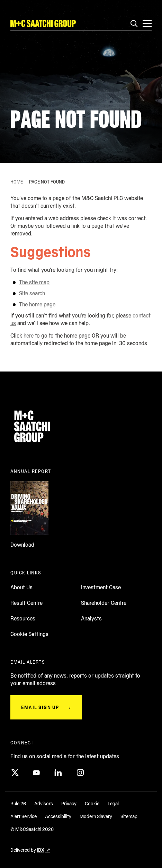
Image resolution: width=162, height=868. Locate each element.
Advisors (44, 804)
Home (17, 182)
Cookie (92, 804)
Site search (32, 293)
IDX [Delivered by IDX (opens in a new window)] (41, 850)
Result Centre (26, 603)
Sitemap (129, 816)
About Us (21, 587)
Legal (113, 804)
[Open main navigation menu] (147, 24)
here (29, 336)
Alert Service (24, 816)
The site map (34, 282)
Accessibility (58, 816)
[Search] (134, 24)
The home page (37, 305)
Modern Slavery (96, 816)
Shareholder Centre (104, 603)
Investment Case (101, 587)
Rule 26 (18, 804)
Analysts (91, 619)
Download (22, 545)
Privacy (69, 804)
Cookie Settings (29, 634)
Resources (23, 619)
